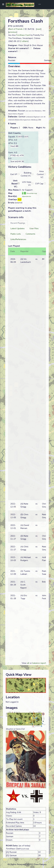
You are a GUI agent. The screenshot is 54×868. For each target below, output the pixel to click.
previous (13, 32)
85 (25, 193)
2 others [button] (24, 41)
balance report (39, 663)
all (28, 663)
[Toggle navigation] (39, 5)
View (24, 663)
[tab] (18, 223)
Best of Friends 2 (17, 29)
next (39, 29)
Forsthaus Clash (23, 35)
